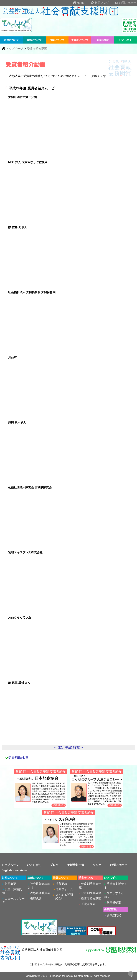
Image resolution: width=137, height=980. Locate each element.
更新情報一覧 (76, 865)
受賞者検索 (88, 904)
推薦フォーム (64, 889)
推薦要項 (61, 884)
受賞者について (80, 40)
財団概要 (10, 884)
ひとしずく (126, 40)
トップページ (14, 49)
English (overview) (14, 870)
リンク (97, 865)
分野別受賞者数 (91, 893)
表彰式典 (36, 899)
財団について (11, 40)
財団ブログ (97, 3)
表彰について (34, 40)
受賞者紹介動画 (37, 49)
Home (76, 3)
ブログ (54, 865)
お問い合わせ (123, 3)
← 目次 (58, 747)
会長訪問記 (103, 40)
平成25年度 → (74, 747)
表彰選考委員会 (40, 893)
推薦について (57, 40)
